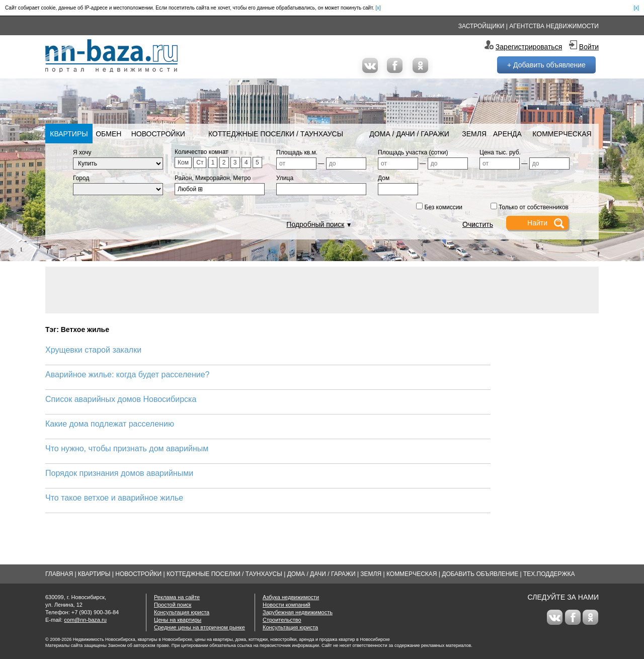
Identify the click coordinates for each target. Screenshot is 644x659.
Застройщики (481, 26)
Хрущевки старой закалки (93, 350)
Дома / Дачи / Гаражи (409, 134)
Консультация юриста (182, 612)
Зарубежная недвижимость (298, 612)
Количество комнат (202, 152)
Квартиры (69, 134)
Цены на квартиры (178, 620)
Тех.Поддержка (549, 574)
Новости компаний (287, 605)
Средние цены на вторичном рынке (199, 627)
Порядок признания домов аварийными (119, 473)
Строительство (282, 620)
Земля (474, 134)
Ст (200, 162)
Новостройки (158, 134)
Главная (59, 574)
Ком (183, 162)
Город (81, 178)
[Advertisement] (322, 289)
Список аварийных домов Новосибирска (121, 399)
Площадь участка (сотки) (413, 152)
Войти (589, 47)
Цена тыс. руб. (500, 152)
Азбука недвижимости (291, 597)
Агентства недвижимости (554, 26)
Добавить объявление (480, 574)
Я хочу (82, 152)
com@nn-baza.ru (85, 620)
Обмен (108, 134)
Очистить (478, 224)
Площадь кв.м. (297, 152)
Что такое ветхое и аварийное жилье (114, 498)
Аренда (507, 134)
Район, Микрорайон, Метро (213, 178)
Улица (285, 178)
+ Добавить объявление (546, 65)
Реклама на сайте (177, 597)
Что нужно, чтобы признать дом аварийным (127, 448)
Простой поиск (173, 605)
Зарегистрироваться (529, 47)
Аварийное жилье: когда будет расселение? (127, 375)
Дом (384, 178)
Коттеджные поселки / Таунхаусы (276, 134)
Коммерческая (562, 134)
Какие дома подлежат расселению (110, 424)
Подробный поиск (315, 224)
